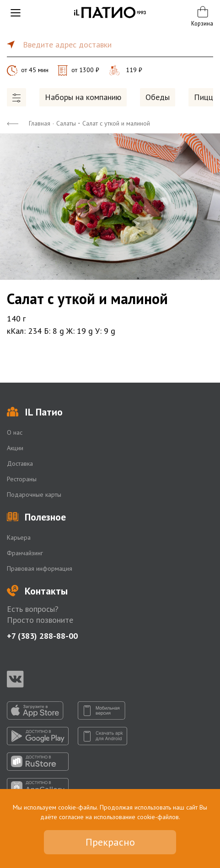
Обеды (158, 97)
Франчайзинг (25, 553)
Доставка (20, 463)
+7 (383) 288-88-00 (42, 636)
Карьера (19, 537)
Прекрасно (110, 842)
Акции (15, 448)
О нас (15, 432)
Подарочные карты (34, 494)
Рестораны (22, 479)
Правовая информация (40, 568)
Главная (40, 123)
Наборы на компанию (83, 97)
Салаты (66, 123)
